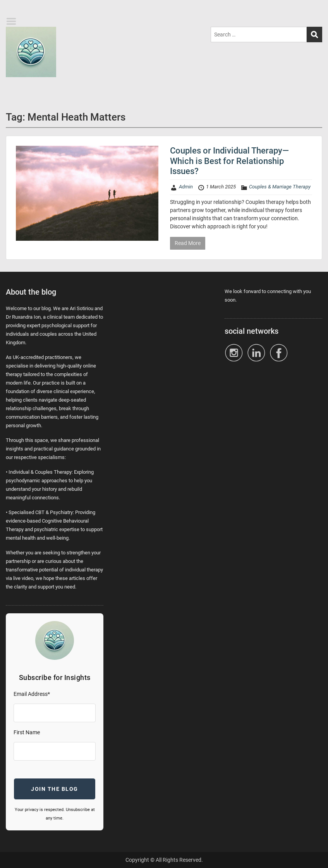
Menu (14, 21)
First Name (27, 732)
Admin (186, 187)
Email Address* (32, 694)
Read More (188, 243)
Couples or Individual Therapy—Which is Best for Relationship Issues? (229, 161)
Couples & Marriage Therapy (280, 187)
